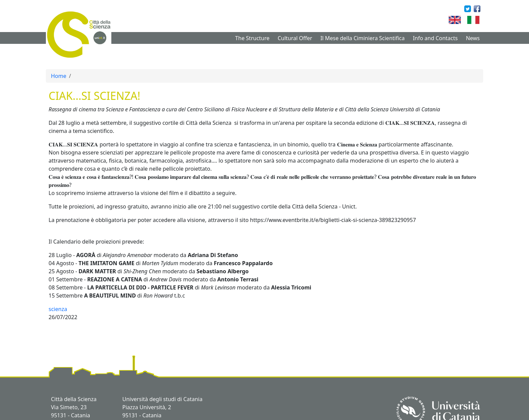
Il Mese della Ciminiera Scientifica (363, 38)
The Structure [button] (252, 38)
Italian (482, 20)
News (473, 38)
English (465, 20)
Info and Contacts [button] (435, 38)
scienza (58, 309)
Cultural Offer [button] (295, 38)
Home (59, 76)
